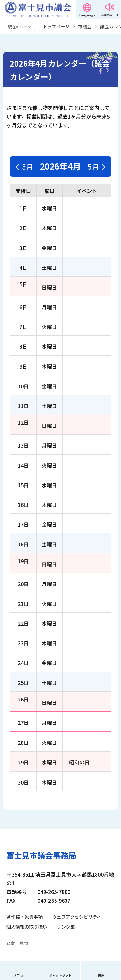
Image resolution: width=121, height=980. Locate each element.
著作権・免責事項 (25, 917)
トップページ (56, 26)
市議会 (85, 26)
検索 (101, 975)
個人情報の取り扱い (27, 927)
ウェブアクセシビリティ (77, 917)
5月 (93, 166)
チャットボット (60, 975)
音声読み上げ (110, 15)
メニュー (20, 975)
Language (87, 15)
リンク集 (66, 927)
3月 (28, 166)
